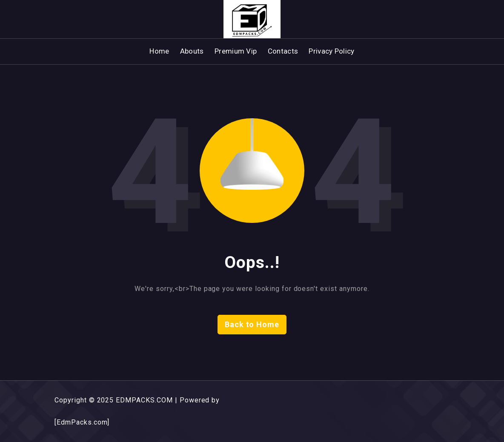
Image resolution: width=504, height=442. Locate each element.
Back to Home (252, 324)
